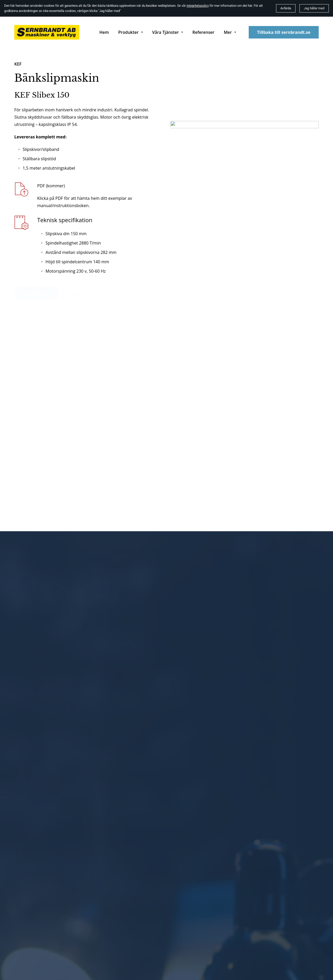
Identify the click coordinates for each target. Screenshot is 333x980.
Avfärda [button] (286, 8)
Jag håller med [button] (314, 8)
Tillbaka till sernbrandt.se (284, 32)
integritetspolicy (198, 6)
